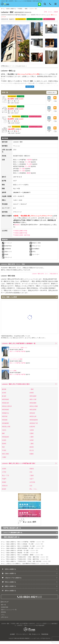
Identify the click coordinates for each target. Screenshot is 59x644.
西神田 (4, 446)
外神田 (4, 443)
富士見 (32, 453)
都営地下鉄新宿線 (22, 551)
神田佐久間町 (34, 409)
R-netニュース (36, 637)
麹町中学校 (36, 562)
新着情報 (3, 615)
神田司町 (5, 419)
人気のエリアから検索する (13, 566)
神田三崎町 (5, 457)
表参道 (32, 472)
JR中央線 (20, 553)
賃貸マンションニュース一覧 (9, 613)
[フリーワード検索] (45, 4)
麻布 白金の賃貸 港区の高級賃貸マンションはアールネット (28, 641)
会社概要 (12, 637)
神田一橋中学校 (37, 564)
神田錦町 (5, 423)
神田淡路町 (33, 399)
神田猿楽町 (5, 440)
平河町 (4, 453)
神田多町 (32, 416)
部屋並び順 (51, 92)
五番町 (32, 436)
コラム (3, 617)
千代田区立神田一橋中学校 (22, 238)
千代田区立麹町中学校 (20, 236)
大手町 (4, 475)
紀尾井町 (32, 429)
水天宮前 (32, 485)
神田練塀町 (5, 426)
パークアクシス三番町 (16, 362)
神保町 (4, 485)
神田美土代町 (6, 429)
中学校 (29, 562)
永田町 (32, 443)
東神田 (32, 450)
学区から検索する (11, 560)
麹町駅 (29, 176)
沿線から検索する (11, 545)
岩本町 (4, 396)
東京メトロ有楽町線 (23, 549)
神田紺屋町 (33, 406)
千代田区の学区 (22, 560)
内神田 (32, 396)
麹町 (3, 436)
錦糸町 (4, 492)
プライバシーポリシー (22, 637)
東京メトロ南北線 (22, 547)
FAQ (30, 637)
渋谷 (31, 475)
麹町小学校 (36, 560)
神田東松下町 (34, 426)
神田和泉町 (5, 402)
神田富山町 (33, 419)
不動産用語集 (45, 637)
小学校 (29, 560)
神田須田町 (33, 412)
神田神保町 (5, 412)
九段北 (4, 433)
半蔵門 (4, 482)
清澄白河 (5, 489)
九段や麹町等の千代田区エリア (31, 566)
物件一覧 (3, 608)
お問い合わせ (5, 620)
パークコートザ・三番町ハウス (19, 351)
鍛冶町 (4, 399)
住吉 (31, 489)
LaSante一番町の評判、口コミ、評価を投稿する (45, 277)
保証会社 (17, 227)
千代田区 (20, 9)
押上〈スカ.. (33, 492)
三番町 (32, 440)
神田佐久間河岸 (7, 409)
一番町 (26, 9)
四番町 (32, 457)
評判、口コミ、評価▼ (51, 12)
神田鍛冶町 (5, 406)
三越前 (32, 478)
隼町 (3, 450)
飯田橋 (4, 392)
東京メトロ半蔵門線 (15, 354)
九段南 (32, 433)
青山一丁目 (5, 478)
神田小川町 (33, 402)
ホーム (3, 9)
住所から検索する (11, 9)
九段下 (32, 482)
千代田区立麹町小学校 (20, 234)
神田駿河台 (5, 416)
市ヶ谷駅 (28, 165)
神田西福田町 (34, 423)
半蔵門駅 (29, 163)
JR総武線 (20, 556)
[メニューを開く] (56, 4)
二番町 (32, 446)
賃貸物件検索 (5, 610)
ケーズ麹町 (14, 374)
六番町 (4, 460)
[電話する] (50, 4)
